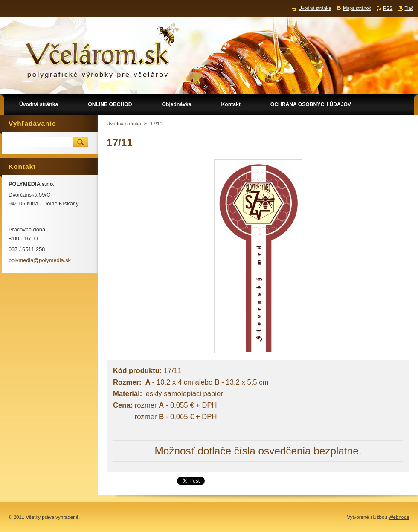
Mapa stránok (357, 8)
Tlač (409, 8)
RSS (388, 8)
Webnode (399, 517)
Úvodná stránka (124, 124)
